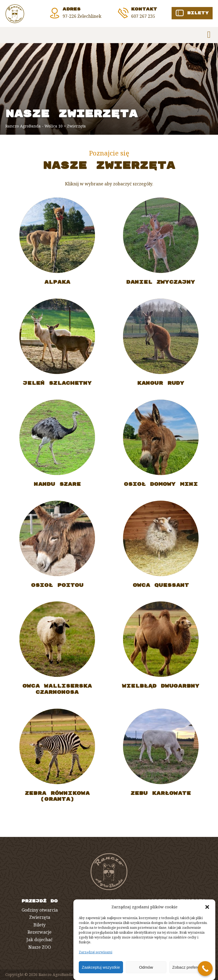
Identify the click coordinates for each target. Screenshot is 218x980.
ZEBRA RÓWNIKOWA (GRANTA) (57, 799)
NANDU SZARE (57, 487)
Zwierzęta (40, 917)
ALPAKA (57, 285)
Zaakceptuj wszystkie (101, 967)
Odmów (146, 967)
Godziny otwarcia (40, 910)
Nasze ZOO (40, 947)
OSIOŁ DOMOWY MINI (161, 487)
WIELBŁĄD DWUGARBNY (161, 689)
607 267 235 (143, 16)
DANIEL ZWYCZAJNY (161, 285)
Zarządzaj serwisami (96, 952)
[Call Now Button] (205, 969)
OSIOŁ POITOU (57, 588)
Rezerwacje (40, 932)
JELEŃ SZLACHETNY (57, 386)
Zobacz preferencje (189, 967)
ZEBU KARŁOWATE (161, 796)
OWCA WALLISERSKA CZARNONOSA (57, 692)
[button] (207, 907)
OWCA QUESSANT (161, 588)
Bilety (40, 925)
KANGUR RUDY (161, 386)
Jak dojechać (40, 940)
